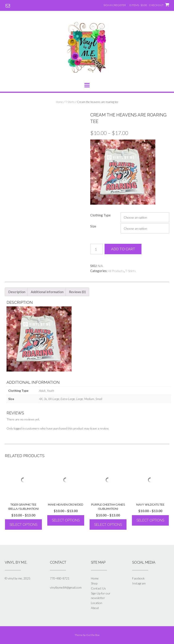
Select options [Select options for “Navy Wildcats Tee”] (150, 520)
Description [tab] (17, 292)
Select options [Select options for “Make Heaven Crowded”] (66, 520)
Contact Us (98, 588)
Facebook (138, 578)
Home (59, 102)
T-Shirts (70, 102)
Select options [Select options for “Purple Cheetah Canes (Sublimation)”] (108, 525)
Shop (94, 583)
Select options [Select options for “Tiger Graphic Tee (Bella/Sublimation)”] (23, 525)
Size (93, 226)
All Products (116, 271)
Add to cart (123, 249)
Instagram (139, 583)
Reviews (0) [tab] (77, 292)
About (95, 608)
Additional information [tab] (47, 292)
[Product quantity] (97, 249)
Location (97, 603)
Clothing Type (100, 215)
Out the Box (93, 635)
